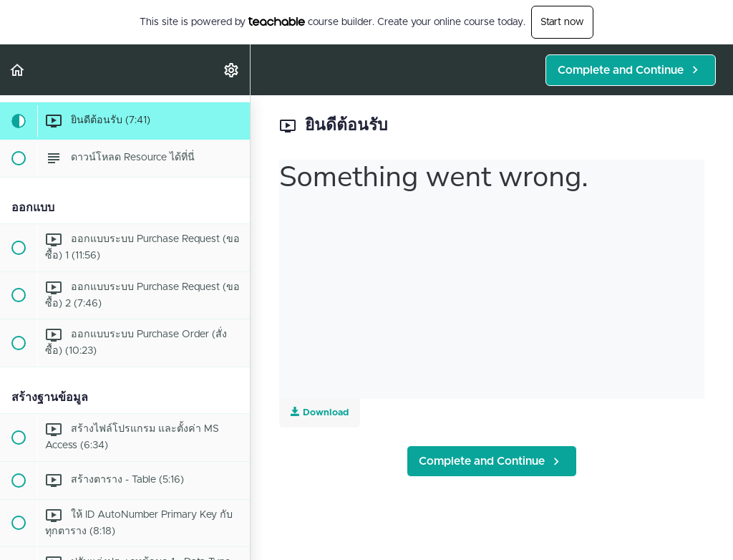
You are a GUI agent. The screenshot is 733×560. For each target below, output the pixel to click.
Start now (562, 22)
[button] (18, 70)
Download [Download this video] (320, 412)
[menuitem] (232, 70)
